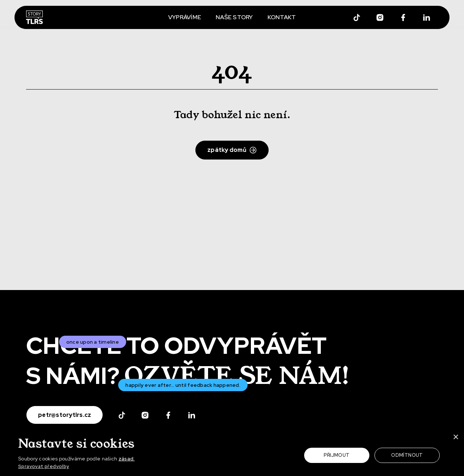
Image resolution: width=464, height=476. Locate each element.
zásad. (127, 459)
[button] (86, 467)
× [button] (456, 438)
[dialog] (232, 453)
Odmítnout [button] (407, 455)
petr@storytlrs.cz (65, 415)
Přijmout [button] (337, 455)
